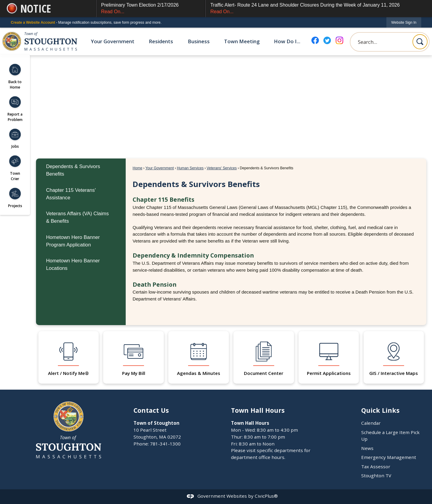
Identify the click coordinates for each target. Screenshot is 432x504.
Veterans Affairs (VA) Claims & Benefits (77, 217)
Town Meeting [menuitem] (242, 41)
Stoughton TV (376, 475)
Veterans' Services (222, 168)
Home (137, 168)
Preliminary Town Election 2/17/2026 (151, 9)
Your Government (160, 168)
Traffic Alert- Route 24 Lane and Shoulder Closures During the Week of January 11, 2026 (316, 9)
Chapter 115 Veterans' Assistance (71, 194)
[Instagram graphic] (339, 40)
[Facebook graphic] (315, 40)
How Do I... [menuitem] (287, 41)
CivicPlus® (266, 496)
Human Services (190, 168)
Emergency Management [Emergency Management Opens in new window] (389, 457)
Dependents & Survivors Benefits (73, 170)
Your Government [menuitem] (113, 41)
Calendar (371, 423)
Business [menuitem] (199, 41)
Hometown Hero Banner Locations (73, 264)
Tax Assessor (376, 466)
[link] (404, 22)
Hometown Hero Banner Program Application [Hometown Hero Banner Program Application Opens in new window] (73, 241)
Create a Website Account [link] (33, 23)
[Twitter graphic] (327, 40)
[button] (420, 42)
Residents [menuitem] (161, 41)
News (367, 448)
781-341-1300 (165, 444)
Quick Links (380, 410)
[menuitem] (81, 170)
